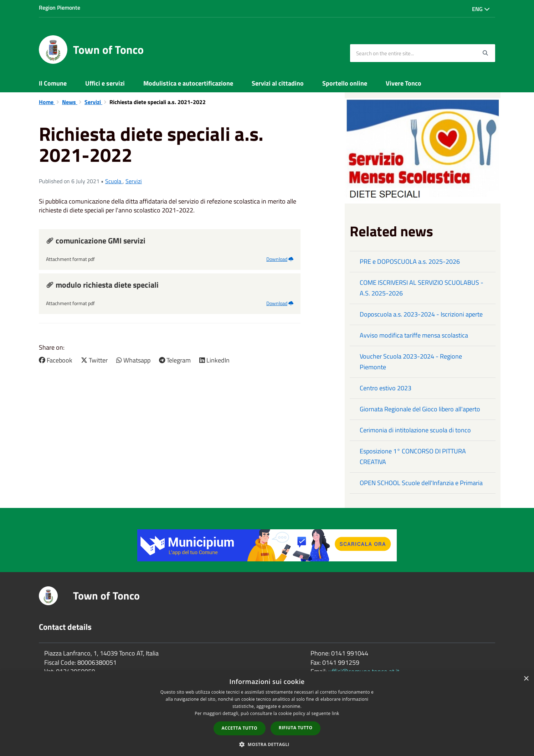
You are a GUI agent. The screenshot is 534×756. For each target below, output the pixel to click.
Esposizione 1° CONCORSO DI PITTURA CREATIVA (413, 456)
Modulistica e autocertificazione (188, 83)
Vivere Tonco (404, 83)
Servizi (93, 102)
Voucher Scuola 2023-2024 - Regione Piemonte (411, 362)
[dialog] (267, 714)
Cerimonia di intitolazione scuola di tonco (415, 430)
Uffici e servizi (105, 83)
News (70, 102)
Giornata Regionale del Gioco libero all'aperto (420, 409)
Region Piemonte (60, 7)
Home (47, 102)
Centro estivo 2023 (386, 388)
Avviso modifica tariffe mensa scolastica (414, 335)
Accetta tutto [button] (240, 728)
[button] (267, 744)
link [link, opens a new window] (336, 713)
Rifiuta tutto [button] (296, 728)
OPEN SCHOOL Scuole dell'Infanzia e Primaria (421, 483)
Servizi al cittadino (278, 83)
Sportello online (345, 83)
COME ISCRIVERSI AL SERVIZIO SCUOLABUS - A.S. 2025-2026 (422, 288)
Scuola (114, 181)
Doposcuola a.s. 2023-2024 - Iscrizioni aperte (421, 314)
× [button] (526, 679)
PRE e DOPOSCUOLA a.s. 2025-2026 (410, 261)
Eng (481, 9)
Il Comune (53, 83)
